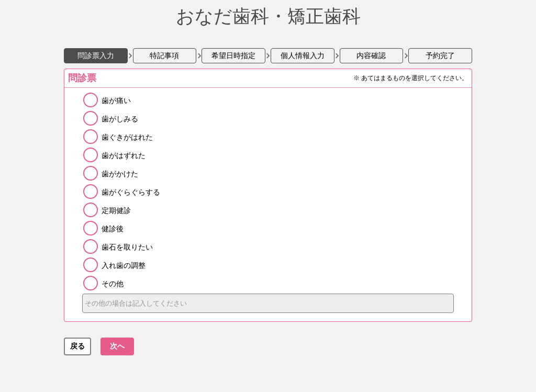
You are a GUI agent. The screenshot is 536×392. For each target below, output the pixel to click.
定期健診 (116, 210)
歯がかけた (120, 174)
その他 (113, 284)
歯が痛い (116, 100)
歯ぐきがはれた (127, 137)
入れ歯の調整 (124, 265)
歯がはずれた (124, 155)
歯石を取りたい (127, 247)
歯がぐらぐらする (131, 192)
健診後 (113, 229)
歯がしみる (120, 119)
